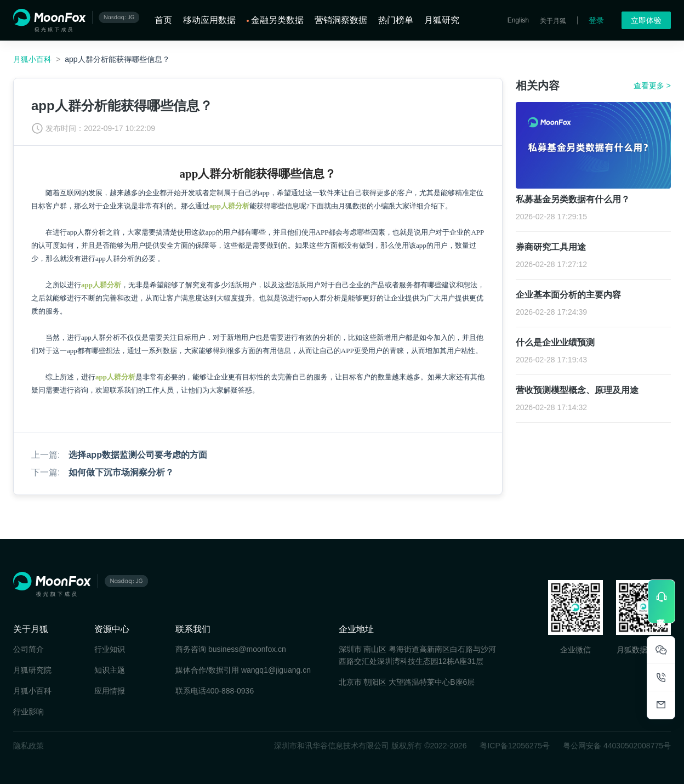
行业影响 (29, 712)
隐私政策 (29, 746)
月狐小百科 (32, 59)
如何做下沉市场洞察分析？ (121, 472)
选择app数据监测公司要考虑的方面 (138, 455)
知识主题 (110, 670)
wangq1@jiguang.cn (276, 670)
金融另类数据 (277, 20)
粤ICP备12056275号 (515, 746)
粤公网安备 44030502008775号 (617, 746)
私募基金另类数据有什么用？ (573, 199)
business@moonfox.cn (247, 649)
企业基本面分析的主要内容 (568, 295)
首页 (163, 20)
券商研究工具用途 (551, 247)
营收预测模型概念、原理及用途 (577, 390)
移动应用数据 (209, 20)
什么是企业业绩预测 (555, 342)
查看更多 (652, 86)
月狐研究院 (32, 670)
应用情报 (110, 691)
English (518, 20)
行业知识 (110, 649)
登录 (596, 20)
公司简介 (29, 649)
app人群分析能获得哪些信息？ (117, 59)
